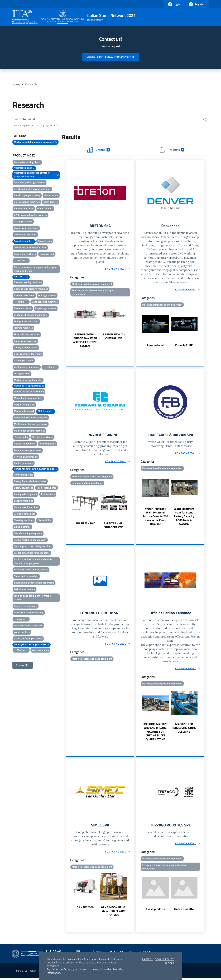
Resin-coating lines (47, 488)
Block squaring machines (27, 202)
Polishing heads (48, 444)
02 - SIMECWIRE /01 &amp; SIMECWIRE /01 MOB (114, 913)
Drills (21, 302)
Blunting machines (24, 209)
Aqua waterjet (155, 346)
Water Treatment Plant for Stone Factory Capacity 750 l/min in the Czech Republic (155, 518)
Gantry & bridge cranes (26, 348)
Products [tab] (172, 150)
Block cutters (51, 196)
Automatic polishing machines (30, 183)
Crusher (21, 261)
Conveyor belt (47, 255)
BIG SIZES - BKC (85, 525)
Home (16, 84)
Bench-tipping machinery (27, 196)
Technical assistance (25, 590)
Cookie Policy (164, 959)
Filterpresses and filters (26, 322)
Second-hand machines (26, 508)
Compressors (45, 241)
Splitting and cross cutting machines (33, 547)
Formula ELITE (184, 346)
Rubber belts (48, 495)
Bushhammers (45, 209)
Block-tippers (51, 202)
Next (133, 324)
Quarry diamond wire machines (30, 482)
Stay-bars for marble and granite (31, 570)
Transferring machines (26, 607)
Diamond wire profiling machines (31, 289)
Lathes (50, 367)
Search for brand (25, 119)
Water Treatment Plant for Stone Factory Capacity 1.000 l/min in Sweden (184, 518)
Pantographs (21, 438)
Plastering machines (42, 438)
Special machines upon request (30, 540)
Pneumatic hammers (25, 444)
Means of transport (24, 412)
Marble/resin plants (24, 405)
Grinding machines (24, 361)
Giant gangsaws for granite (28, 354)
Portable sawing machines (28, 451)
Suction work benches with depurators (34, 583)
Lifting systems (22, 374)
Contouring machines (25, 255)
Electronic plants (23, 309)
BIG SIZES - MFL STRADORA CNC (114, 527)
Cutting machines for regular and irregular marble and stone (36, 269)
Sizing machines (22, 527)
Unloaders (21, 619)
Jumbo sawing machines (27, 367)
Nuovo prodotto (155, 912)
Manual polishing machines (28, 398)
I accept (168, 963)
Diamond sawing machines (28, 283)
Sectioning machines (25, 514)
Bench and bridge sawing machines (32, 189)
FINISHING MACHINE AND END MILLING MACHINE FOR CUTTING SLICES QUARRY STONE (155, 734)
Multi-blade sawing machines (29, 431)
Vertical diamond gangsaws (28, 626)
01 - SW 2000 (85, 910)
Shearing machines (24, 521)
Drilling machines (47, 296)
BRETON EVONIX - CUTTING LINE (114, 338)
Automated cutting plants (27, 163)
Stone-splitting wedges (26, 577)
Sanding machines (23, 501)
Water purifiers (22, 633)
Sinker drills (45, 521)
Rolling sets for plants (25, 495)
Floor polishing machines (27, 335)
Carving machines (23, 222)
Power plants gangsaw (26, 457)
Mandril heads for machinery (29, 392)
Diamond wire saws (24, 296)
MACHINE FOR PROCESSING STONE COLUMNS (184, 730)
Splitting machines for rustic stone (32, 553)
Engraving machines (46, 309)
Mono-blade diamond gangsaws (31, 418)
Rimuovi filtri (23, 666)
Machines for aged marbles (28, 381)
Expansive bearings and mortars (31, 315)
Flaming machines (23, 328)
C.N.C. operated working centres (30, 215)
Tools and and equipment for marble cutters (33, 598)
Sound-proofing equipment (28, 534)
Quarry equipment (23, 488)
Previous (68, 324)
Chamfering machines (25, 235)
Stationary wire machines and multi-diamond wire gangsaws (33, 562)
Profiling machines (24, 464)
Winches (21, 651)
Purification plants (23, 475)
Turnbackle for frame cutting (29, 613)
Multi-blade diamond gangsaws (31, 425)
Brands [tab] (99, 150)
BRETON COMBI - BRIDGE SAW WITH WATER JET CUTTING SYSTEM (85, 341)
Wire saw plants (40, 651)
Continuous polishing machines (30, 248)
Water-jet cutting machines (28, 639)
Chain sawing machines (26, 229)
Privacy (147, 959)
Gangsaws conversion (25, 341)
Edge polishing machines (45, 302)
